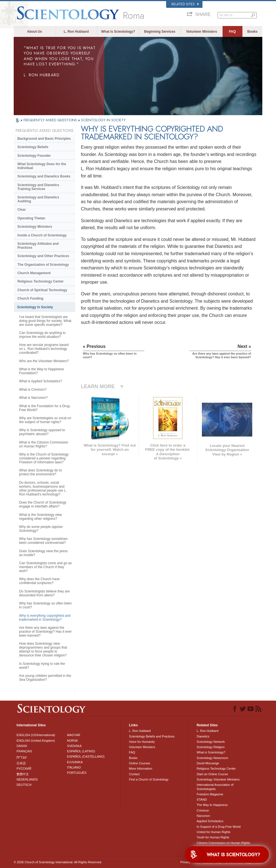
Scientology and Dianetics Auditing (38, 199)
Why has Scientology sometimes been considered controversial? (43, 541)
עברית (22, 757)
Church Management (34, 273)
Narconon (203, 816)
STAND (202, 800)
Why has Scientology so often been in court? (45, 605)
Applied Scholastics (210, 821)
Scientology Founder (34, 156)
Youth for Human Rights (213, 837)
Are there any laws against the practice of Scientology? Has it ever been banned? (45, 632)
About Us (35, 32)
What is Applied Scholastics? (40, 381)
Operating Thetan (31, 218)
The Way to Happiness (212, 805)
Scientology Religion (211, 747)
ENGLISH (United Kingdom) (36, 741)
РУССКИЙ (24, 769)
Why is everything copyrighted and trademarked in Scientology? (45, 618)
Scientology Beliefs (33, 147)
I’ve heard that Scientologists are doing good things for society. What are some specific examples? (45, 321)
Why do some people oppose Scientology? (41, 529)
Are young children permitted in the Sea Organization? (45, 678)
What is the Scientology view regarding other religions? (40, 517)
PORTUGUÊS (77, 773)
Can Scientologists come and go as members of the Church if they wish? (45, 567)
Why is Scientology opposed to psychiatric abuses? (42, 432)
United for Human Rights (213, 832)
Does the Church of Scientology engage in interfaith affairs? (43, 504)
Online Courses (140, 763)
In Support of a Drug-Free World (219, 827)
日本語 (21, 763)
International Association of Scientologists (215, 787)
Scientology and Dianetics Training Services (38, 187)
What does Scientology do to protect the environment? (40, 472)
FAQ (233, 32)
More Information (141, 769)
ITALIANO (74, 767)
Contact (134, 774)
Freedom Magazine (210, 794)
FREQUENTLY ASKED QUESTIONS (51, 120)
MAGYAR (74, 735)
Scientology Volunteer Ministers (218, 779)
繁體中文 (23, 774)
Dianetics (203, 736)
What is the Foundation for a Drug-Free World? (45, 408)
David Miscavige (208, 763)
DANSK (22, 746)
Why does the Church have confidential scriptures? (39, 581)
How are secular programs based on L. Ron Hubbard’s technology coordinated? (44, 349)
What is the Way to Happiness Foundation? (41, 371)
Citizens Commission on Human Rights (223, 843)
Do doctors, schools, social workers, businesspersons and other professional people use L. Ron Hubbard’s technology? (43, 488)
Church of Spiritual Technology (42, 290)
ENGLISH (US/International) (36, 735)
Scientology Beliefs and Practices (152, 736)
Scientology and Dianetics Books (44, 176)
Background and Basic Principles (44, 139)
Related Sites (185, 4)
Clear (22, 210)
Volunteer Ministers (202, 32)
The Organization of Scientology (43, 265)
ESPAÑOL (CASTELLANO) (86, 756)
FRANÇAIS (24, 751)
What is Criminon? (33, 390)
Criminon (203, 810)
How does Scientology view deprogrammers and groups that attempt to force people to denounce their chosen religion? (43, 649)
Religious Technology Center (40, 281)
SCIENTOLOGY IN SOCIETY (103, 120)
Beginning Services (160, 32)
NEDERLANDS (27, 779)
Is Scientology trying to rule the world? (42, 666)
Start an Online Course (212, 774)
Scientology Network (211, 742)
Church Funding (30, 298)
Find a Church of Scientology (149, 779)
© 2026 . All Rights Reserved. (58, 862)
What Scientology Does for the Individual (42, 166)
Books (252, 32)
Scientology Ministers (35, 227)
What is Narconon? (33, 398)
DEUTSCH (24, 785)
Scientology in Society (35, 307)
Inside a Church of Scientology (42, 235)
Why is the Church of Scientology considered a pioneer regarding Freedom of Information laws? (44, 458)
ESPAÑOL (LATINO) (81, 751)
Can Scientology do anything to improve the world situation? (42, 335)
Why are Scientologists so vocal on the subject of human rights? (45, 420)
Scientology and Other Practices (43, 256)
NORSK (73, 741)
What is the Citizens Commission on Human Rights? (43, 444)
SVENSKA (74, 746)
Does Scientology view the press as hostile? (43, 553)
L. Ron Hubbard (76, 32)
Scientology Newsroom (212, 758)
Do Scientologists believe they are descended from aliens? (44, 593)
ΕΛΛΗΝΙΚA (75, 762)
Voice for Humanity (142, 742)
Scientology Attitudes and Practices (38, 246)
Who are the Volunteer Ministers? (44, 361)
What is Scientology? (118, 32)
